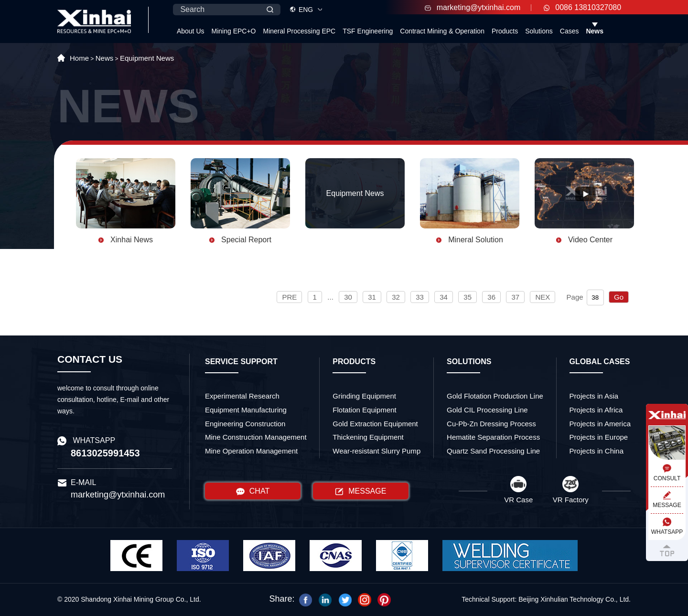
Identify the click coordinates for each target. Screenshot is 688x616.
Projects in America (600, 424)
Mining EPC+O (234, 31)
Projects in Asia (594, 396)
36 (491, 297)
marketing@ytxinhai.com (473, 7)
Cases (570, 31)
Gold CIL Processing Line (487, 410)
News (595, 31)
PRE (289, 297)
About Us (191, 31)
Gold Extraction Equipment (375, 424)
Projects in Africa (596, 410)
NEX (543, 297)
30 (348, 297)
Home (79, 58)
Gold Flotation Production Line (495, 396)
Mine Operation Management (251, 451)
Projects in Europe (599, 437)
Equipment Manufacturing (246, 410)
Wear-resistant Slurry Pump (376, 451)
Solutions (539, 31)
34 (444, 297)
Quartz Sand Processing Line (493, 451)
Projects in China (597, 451)
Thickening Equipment (368, 437)
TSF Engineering (368, 31)
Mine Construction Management (256, 437)
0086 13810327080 (583, 7)
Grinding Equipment (364, 396)
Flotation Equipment (364, 410)
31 (372, 297)
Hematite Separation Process (493, 437)
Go (619, 297)
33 (420, 297)
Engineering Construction (245, 424)
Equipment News (147, 58)
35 (468, 297)
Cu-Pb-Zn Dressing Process (491, 424)
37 (515, 297)
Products (505, 31)
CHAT (253, 491)
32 (396, 297)
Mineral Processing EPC (299, 31)
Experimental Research (242, 396)
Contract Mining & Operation (442, 31)
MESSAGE (360, 491)
